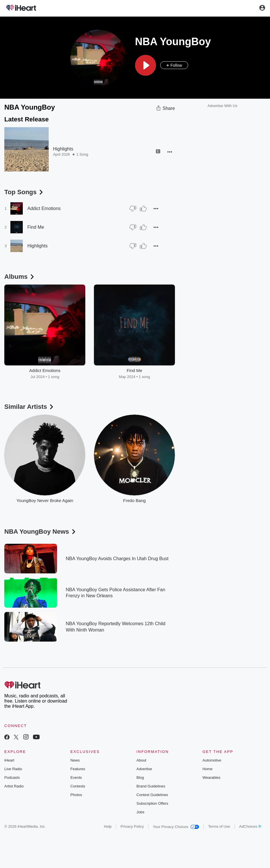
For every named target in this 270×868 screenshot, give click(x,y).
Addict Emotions (44, 208)
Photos (76, 795)
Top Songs (24, 192)
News (75, 760)
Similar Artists (29, 407)
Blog (140, 778)
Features (78, 769)
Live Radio (13, 769)
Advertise (144, 769)
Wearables (212, 778)
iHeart (9, 760)
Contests (78, 786)
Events (76, 778)
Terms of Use (219, 826)
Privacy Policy (132, 826)
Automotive (212, 760)
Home (208, 769)
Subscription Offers (152, 803)
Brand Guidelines (151, 786)
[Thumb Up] (143, 209)
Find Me (36, 227)
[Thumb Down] (133, 209)
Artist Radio (14, 786)
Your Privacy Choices (176, 827)
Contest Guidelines (152, 795)
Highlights (63, 149)
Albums (20, 277)
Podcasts (12, 778)
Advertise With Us (222, 106)
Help (108, 826)
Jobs (140, 812)
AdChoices (250, 826)
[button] (146, 65)
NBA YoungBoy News (40, 532)
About (141, 760)
